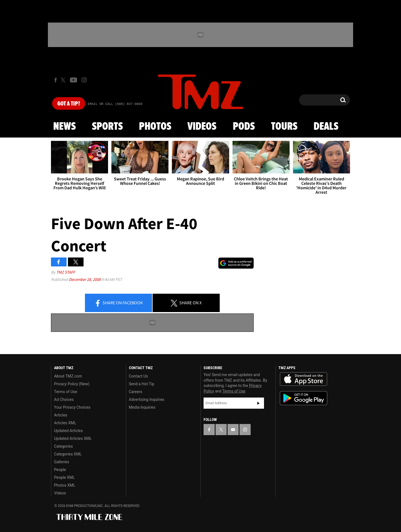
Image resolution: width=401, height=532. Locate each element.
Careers (136, 392)
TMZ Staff (66, 272)
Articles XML (65, 423)
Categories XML (68, 454)
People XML (64, 477)
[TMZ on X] (64, 80)
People (60, 470)
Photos (155, 127)
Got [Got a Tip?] (69, 104)
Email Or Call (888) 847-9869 (115, 104)
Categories (63, 446)
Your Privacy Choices (72, 407)
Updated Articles (68, 431)
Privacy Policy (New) (72, 384)
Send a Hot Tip (142, 384)
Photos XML (65, 485)
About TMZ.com (68, 376)
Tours (284, 127)
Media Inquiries (142, 407)
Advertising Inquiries (147, 399)
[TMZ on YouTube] (233, 430)
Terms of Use (66, 392)
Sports (107, 127)
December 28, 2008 (85, 279)
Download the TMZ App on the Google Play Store (304, 398)
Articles (61, 415)
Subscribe (258, 403)
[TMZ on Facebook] (56, 80)
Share (119, 303)
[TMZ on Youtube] (74, 80)
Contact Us (139, 376)
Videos (202, 127)
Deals (326, 127)
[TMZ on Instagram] (84, 80)
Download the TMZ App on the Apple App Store (304, 379)
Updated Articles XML (73, 438)
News (64, 127)
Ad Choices (64, 399)
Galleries (62, 462)
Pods (244, 127)
